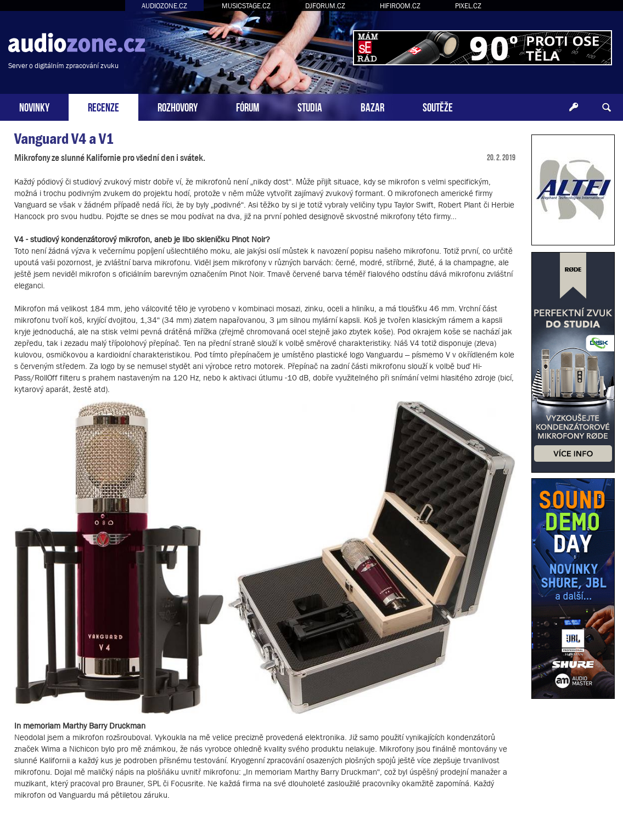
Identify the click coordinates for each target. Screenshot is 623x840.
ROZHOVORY (178, 106)
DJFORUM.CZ (325, 6)
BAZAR (372, 106)
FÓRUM (248, 106)
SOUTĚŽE (438, 106)
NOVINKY (34, 106)
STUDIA (310, 106)
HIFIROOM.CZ (400, 6)
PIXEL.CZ (468, 6)
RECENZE (103, 106)
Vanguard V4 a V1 (64, 139)
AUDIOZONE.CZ (164, 6)
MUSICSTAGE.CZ (246, 6)
